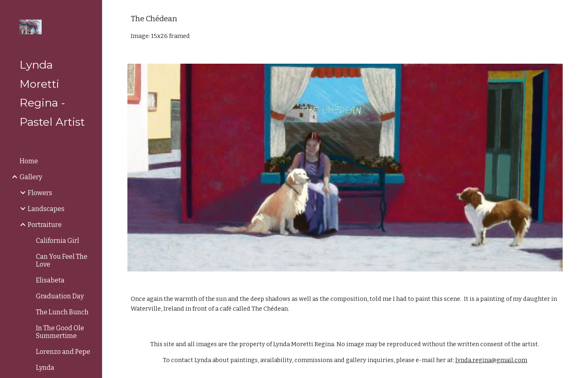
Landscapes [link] (46, 209)
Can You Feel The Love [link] (62, 260)
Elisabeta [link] (50, 280)
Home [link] (29, 161)
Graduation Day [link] (60, 296)
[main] (345, 27)
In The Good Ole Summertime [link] (60, 332)
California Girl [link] (58, 241)
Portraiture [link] (45, 225)
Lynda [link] (45, 368)
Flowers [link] (40, 193)
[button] (578, 11)
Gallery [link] (31, 177)
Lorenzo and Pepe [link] (63, 352)
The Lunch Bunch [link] (62, 312)
